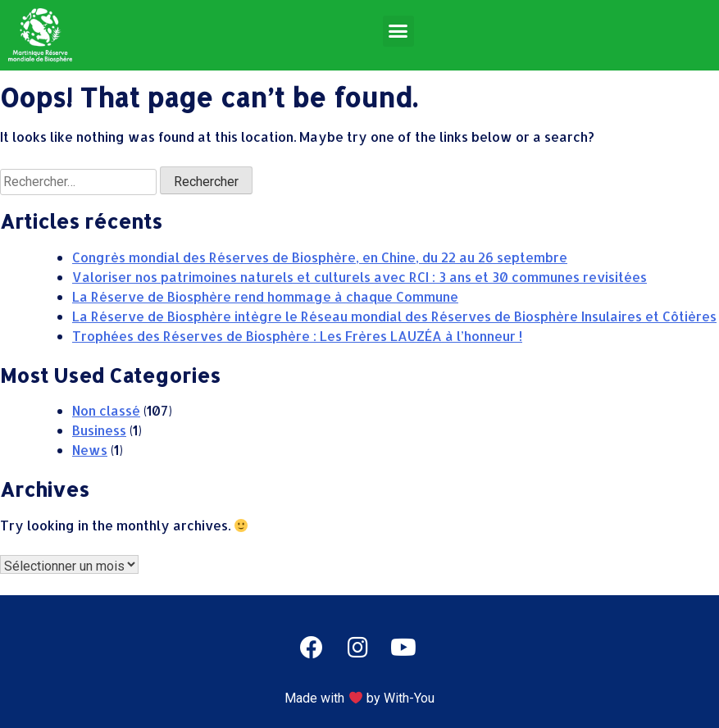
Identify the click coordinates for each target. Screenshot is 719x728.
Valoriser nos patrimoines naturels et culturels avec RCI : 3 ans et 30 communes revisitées (359, 277)
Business (99, 430)
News (90, 450)
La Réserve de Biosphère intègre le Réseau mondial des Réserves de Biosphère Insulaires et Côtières (394, 316)
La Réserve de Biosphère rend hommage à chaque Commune (265, 296)
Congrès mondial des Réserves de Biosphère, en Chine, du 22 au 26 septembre (320, 257)
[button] (398, 31)
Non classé (106, 410)
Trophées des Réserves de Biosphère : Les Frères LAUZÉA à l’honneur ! (297, 336)
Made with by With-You (359, 698)
